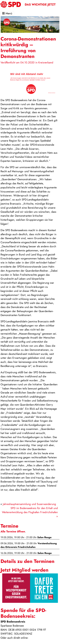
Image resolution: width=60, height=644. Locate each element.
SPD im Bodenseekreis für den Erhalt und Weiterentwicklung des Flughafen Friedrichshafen (30, 510)
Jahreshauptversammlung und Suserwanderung (29, 504)
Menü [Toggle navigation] (7, 13)
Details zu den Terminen (27, 561)
